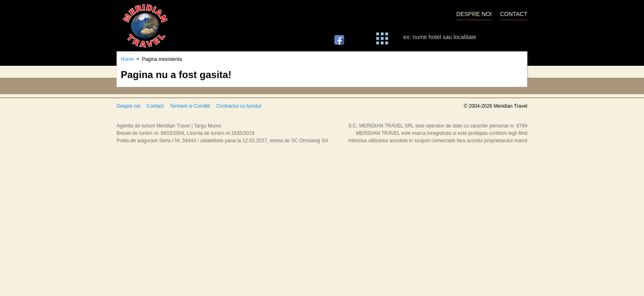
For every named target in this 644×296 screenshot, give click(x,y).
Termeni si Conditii (190, 106)
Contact (155, 106)
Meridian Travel (145, 26)
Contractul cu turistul (238, 106)
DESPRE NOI (474, 14)
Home (127, 59)
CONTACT (514, 14)
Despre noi (129, 106)
